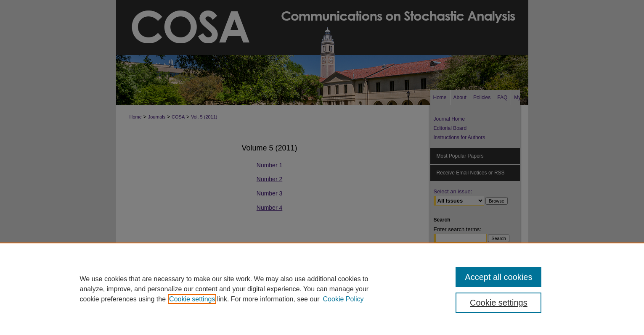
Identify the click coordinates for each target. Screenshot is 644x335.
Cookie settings (192, 299)
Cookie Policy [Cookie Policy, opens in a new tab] (343, 299)
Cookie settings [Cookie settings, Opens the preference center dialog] (499, 303)
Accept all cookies (498, 277)
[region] (322, 289)
